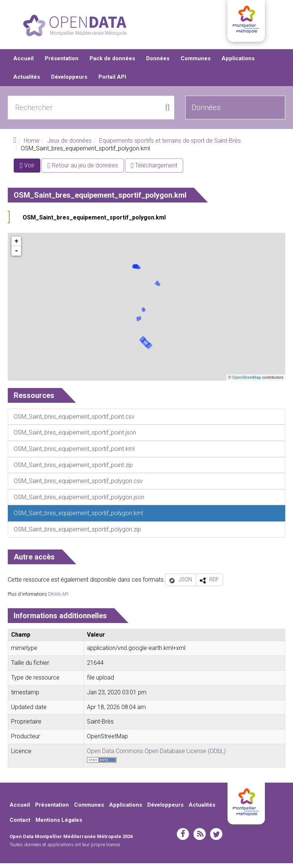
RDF (214, 584)
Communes (196, 63)
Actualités (27, 81)
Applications (238, 63)
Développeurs (69, 81)
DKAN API (58, 598)
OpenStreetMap (247, 382)
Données (158, 63)
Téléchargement (154, 170)
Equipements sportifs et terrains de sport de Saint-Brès (170, 145)
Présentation (62, 63)
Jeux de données (69, 145)
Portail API (112, 81)
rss (200, 838)
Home (32, 145)
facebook (183, 838)
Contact (20, 825)
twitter (216, 838)
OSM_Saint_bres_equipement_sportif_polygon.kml (94, 222)
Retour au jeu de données (83, 170)
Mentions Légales (59, 825)
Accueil (23, 63)
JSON (185, 584)
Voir (30, 171)
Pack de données (112, 63)
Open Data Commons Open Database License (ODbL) (156, 755)
